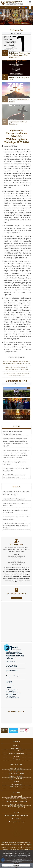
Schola (17, 782)
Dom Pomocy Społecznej (16, 807)
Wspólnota (17, 746)
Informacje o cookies (16, 862)
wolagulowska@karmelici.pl (17, 822)
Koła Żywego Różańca (17, 771)
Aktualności (16, 32)
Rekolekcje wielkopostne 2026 (20, 78)
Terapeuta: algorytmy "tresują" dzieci (14, 501)
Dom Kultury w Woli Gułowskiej (17, 799)
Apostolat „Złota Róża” (16, 776)
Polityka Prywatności (17, 859)
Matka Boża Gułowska (17, 754)
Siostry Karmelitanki (16, 768)
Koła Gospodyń (16, 784)
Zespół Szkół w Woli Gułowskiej (16, 801)
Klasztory (17, 756)
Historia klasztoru (17, 748)
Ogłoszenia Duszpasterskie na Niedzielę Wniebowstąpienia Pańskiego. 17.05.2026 (16, 136)
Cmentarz (17, 759)
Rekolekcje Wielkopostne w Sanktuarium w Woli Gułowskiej (20, 55)
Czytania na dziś (16, 796)
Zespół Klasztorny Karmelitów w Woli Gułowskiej (16, 3)
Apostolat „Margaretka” (16, 773)
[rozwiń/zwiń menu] (30, 3)
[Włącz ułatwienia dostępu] (31, 8)
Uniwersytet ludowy (16, 751)
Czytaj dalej (16, 606)
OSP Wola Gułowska (17, 787)
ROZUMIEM (16, 865)
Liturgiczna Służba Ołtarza (17, 779)
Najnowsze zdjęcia (16, 382)
